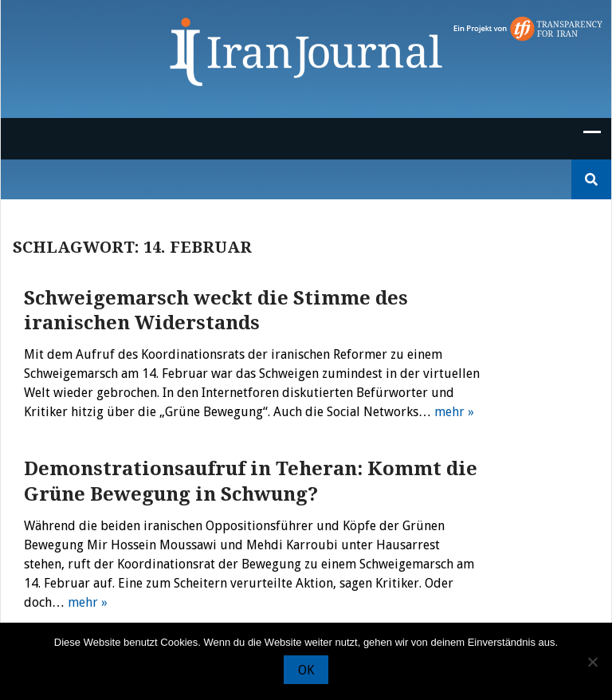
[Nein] (592, 662)
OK (306, 670)
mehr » (454, 412)
